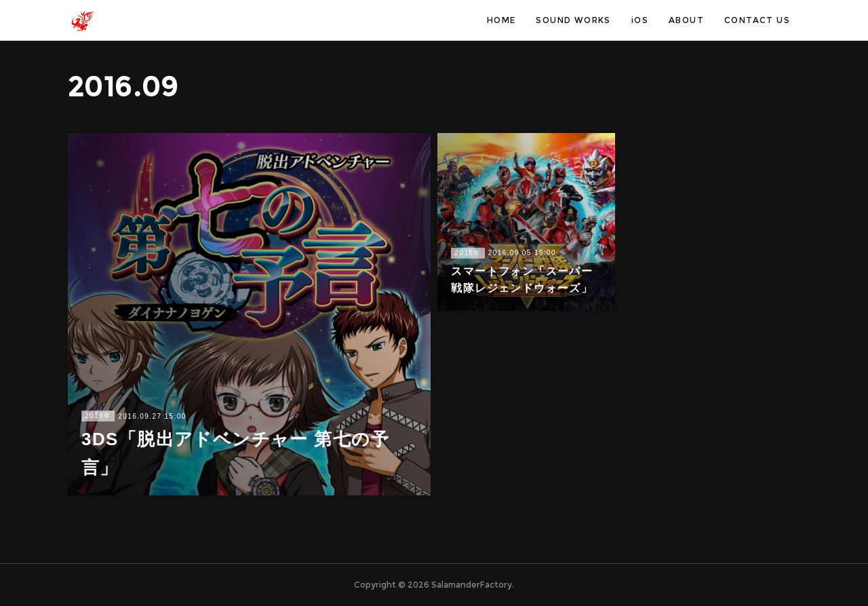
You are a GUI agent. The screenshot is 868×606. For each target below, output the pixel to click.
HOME (501, 20)
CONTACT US (757, 20)
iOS (640, 20)
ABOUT (686, 20)
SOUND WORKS (573, 20)
